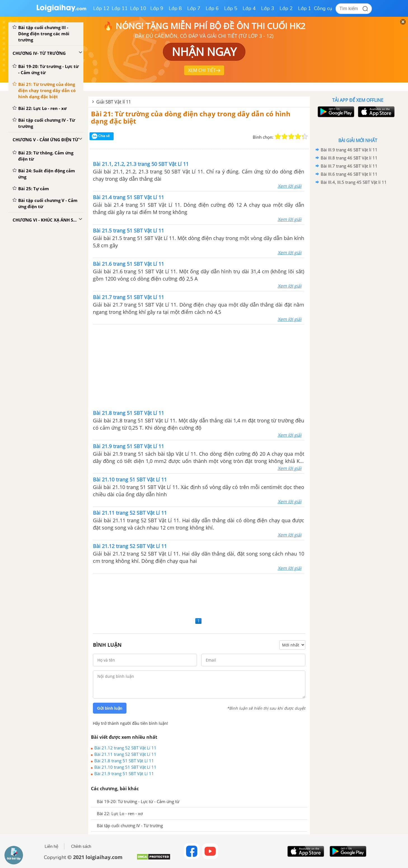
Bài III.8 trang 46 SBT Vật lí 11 (349, 158)
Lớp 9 (157, 8)
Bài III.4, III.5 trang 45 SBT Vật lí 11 (354, 182)
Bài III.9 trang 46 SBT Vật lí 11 (349, 150)
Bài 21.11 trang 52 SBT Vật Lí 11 (125, 754)
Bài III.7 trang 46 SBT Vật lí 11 (349, 166)
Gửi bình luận (110, 708)
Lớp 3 (268, 8)
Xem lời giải (289, 186)
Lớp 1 (305, 8)
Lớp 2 (286, 8)
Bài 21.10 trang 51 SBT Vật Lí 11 (125, 767)
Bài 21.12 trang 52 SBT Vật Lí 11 (125, 748)
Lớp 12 (101, 8)
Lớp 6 (212, 8)
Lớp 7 (194, 8)
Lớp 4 (249, 8)
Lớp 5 (231, 8)
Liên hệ (51, 846)
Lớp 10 (138, 8)
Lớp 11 (120, 8)
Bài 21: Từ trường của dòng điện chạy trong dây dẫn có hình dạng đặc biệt (191, 117)
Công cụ (323, 8)
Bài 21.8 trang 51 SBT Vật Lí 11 (124, 761)
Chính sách (81, 846)
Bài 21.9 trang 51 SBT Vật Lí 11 (124, 773)
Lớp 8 (175, 8)
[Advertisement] (199, 366)
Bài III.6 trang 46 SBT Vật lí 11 (349, 174)
